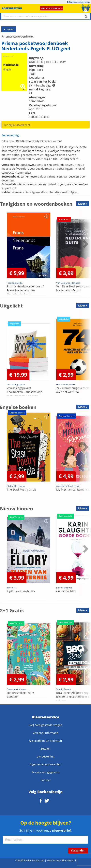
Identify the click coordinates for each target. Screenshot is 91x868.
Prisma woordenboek (17, 36)
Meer (82, 204)
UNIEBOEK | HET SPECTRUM (48, 62)
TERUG (9, 29)
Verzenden (78, 850)
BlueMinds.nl (69, 860)
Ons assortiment (52, 8)
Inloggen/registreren (78, 2)
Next (85, 244)
